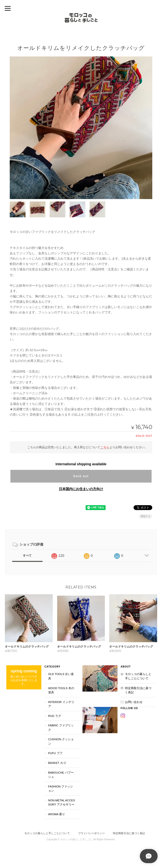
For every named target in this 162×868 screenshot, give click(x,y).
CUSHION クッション (61, 741)
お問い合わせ (134, 702)
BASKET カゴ (57, 763)
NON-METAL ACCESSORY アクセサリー (62, 802)
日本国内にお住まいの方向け (81, 489)
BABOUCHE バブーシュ (61, 774)
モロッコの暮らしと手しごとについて (138, 676)
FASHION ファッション (61, 788)
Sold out (81, 476)
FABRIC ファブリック (61, 727)
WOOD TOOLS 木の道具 (61, 690)
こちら (105, 447)
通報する (145, 516)
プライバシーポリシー (91, 833)
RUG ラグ (55, 716)
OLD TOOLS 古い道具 (61, 676)
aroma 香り (57, 814)
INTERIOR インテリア (61, 704)
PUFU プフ (55, 753)
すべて (27, 556)
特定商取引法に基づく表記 (138, 690)
